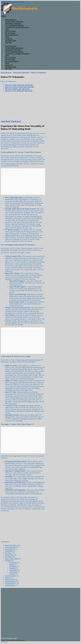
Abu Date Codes (11, 41)
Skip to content (19, 2)
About (7, 37)
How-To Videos (10, 31)
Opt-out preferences (12, 35)
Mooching (13, 566)
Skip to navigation (7, 2)
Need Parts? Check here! (11, 121)
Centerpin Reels (10, 547)
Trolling (12, 574)
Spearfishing (14, 570)
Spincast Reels (10, 580)
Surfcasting (13, 572)
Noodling (12, 568)
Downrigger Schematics (13, 23)
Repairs (8, 578)
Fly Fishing (13, 562)
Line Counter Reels (12, 559)
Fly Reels (8, 553)
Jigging (12, 564)
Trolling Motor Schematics (14, 21)
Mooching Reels (11, 576)
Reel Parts (8, 42)
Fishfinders (9, 551)
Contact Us (9, 39)
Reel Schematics (11, 20)
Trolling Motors (10, 583)
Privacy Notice (10, 33)
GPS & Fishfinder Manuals (14, 25)
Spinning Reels (10, 581)
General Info (9, 555)
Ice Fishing (9, 557)
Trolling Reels (10, 585)
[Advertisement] (40, 614)
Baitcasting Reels (11, 545)
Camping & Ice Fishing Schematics (17, 27)
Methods (8, 560)
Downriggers (9, 549)
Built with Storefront (18, 640)
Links (7, 29)
